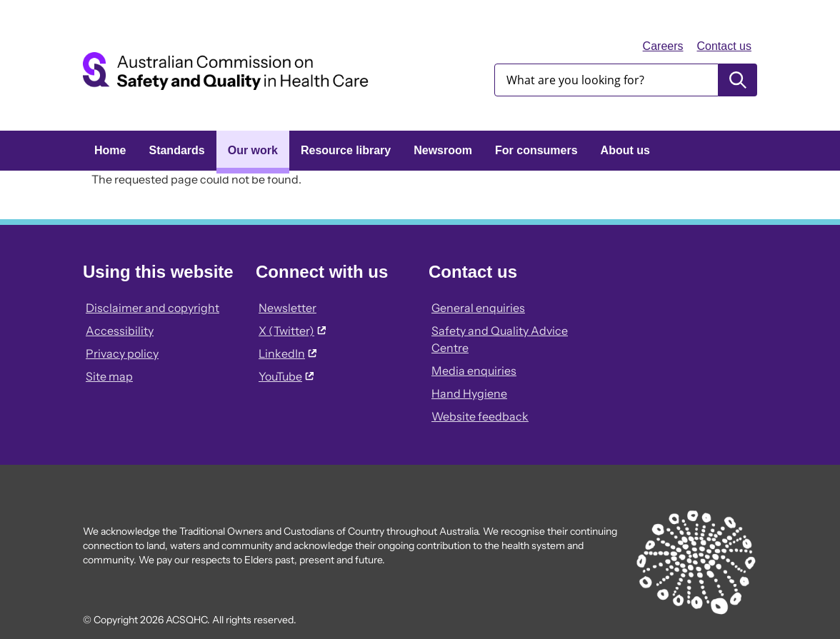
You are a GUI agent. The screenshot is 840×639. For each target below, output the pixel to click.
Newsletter (287, 308)
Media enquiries (474, 371)
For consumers (536, 150)
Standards (176, 150)
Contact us (724, 46)
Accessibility (120, 331)
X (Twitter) (292, 331)
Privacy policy (122, 353)
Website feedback (480, 416)
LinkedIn (287, 353)
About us (625, 150)
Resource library (346, 150)
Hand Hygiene (469, 393)
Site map (109, 376)
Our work (253, 150)
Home (110, 150)
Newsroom (443, 150)
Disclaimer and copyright (152, 308)
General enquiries (478, 308)
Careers (663, 46)
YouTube (286, 376)
